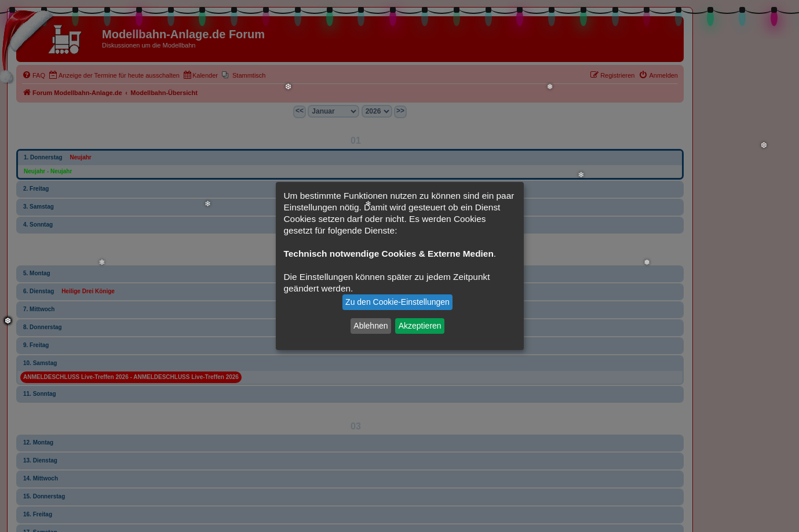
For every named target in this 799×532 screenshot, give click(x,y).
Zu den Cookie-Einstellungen (397, 302)
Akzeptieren (420, 326)
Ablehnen (371, 326)
